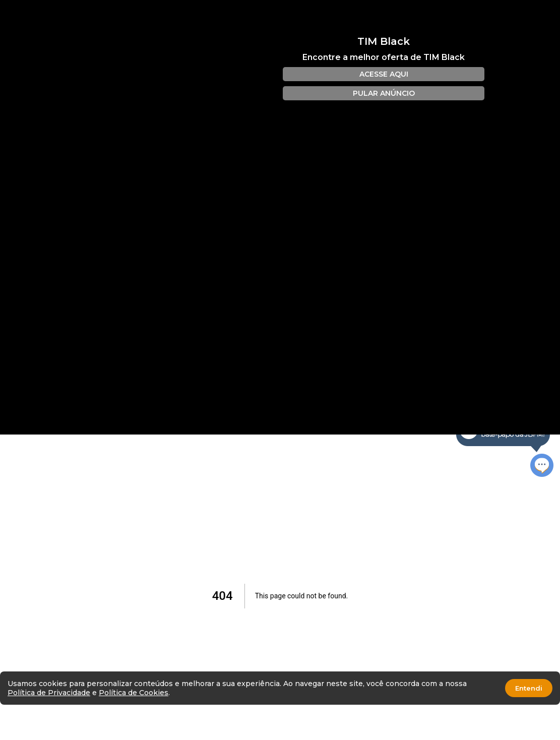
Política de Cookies (134, 693)
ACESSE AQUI (384, 74)
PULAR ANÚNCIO (384, 93)
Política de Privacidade (49, 693)
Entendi (529, 688)
